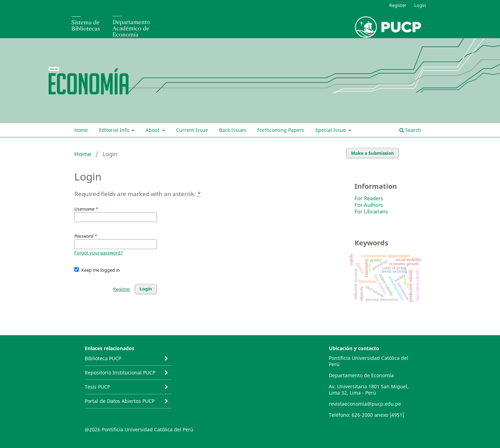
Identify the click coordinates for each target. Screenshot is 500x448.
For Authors (369, 205)
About (153, 130)
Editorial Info (115, 130)
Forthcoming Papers (281, 130)
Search (410, 130)
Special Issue (331, 130)
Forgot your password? (99, 253)
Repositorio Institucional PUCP (120, 373)
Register (398, 5)
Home (81, 130)
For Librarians (371, 211)
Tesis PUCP (97, 387)
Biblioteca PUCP (103, 358)
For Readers (369, 198)
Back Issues (233, 130)
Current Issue (192, 130)
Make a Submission (373, 153)
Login (420, 5)
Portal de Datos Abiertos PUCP (120, 401)
